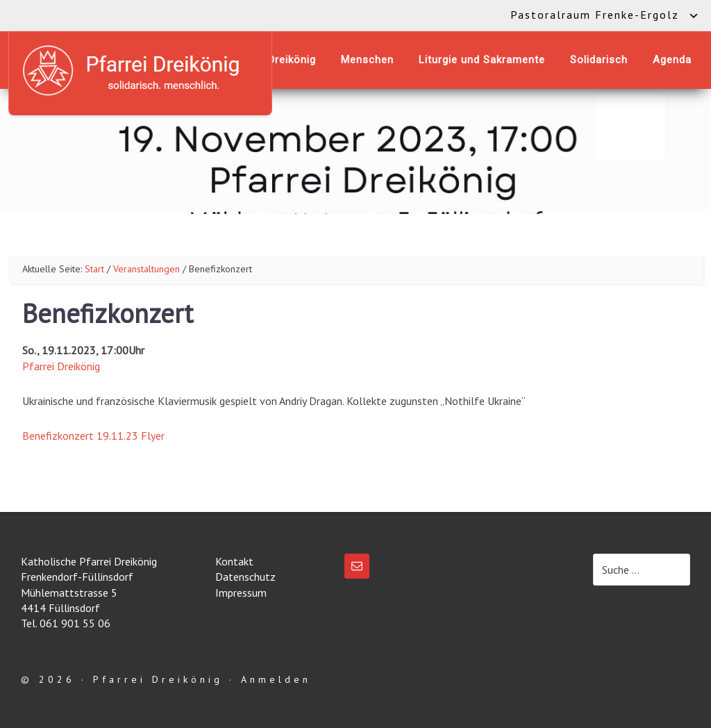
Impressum (241, 593)
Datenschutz (245, 577)
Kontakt (234, 561)
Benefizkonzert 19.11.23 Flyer (93, 436)
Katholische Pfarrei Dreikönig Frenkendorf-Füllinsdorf (140, 71)
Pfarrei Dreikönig (61, 366)
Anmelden (276, 679)
